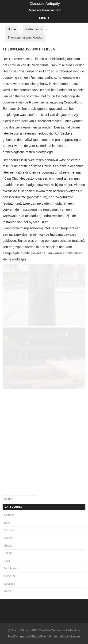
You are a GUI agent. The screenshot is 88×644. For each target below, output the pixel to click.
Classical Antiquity (45, 4)
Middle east (11, 568)
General (9, 538)
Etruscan (10, 530)
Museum (9, 576)
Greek (8, 546)
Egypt (8, 523)
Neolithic (9, 584)
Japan (8, 553)
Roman (9, 591)
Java (7, 561)
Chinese (9, 515)
